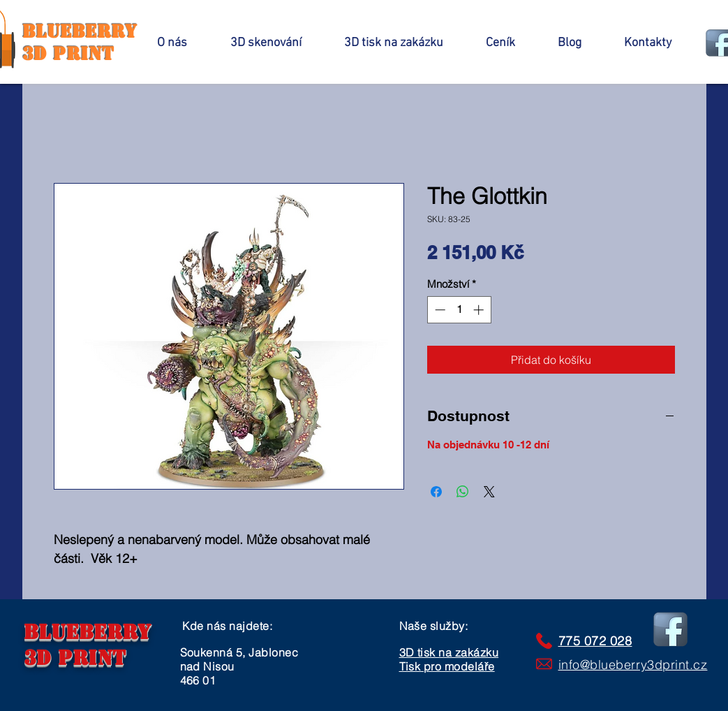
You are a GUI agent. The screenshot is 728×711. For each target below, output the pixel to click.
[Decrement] (439, 310)
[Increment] (480, 310)
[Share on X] (489, 492)
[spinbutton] (459, 310)
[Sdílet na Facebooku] (436, 492)
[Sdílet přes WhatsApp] (463, 492)
